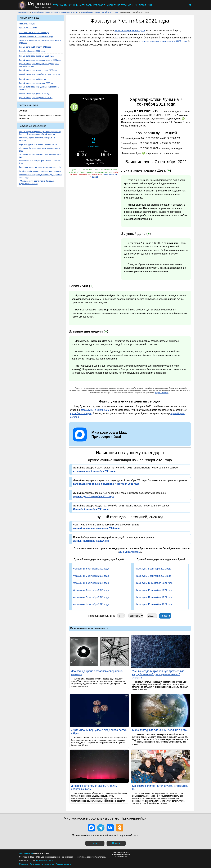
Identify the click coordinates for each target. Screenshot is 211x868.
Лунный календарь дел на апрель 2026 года (38, 70)
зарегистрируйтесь (110, 174)
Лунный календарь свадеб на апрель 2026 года (39, 74)
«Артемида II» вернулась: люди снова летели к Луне (39, 149)
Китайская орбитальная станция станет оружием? (41, 171)
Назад (95, 843)
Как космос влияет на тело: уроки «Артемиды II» (40, 167)
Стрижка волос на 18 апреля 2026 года (36, 37)
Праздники (145, 5)
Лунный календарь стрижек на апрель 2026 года (40, 60)
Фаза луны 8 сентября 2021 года (153, 569)
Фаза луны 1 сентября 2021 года (91, 604)
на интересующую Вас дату (129, 31)
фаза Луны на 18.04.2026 (95, 410)
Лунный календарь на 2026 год (32, 79)
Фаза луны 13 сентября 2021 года (154, 604)
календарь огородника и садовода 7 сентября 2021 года (106, 484)
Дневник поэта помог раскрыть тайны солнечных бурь (40, 162)
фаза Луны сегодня (81, 413)
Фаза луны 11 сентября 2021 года (154, 590)
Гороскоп (99, 5)
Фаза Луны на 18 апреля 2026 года (34, 33)
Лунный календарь (80, 5)
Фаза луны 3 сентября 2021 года (91, 590)
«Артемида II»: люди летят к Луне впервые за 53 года (40, 156)
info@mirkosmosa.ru (45, 860)
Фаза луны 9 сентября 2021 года (153, 576)
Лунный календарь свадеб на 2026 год (36, 98)
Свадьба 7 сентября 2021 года (91, 509)
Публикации (60, 5)
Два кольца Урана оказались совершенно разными (37, 139)
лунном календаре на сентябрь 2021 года (164, 41)
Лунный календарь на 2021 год (65, 12)
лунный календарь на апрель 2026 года (96, 528)
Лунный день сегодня (28, 28)
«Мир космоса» (26, 853)
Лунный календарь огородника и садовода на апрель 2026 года (39, 65)
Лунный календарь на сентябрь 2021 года (100, 12)
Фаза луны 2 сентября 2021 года (91, 597)
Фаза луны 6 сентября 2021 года (91, 569)
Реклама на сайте (63, 864)
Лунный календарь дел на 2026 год (34, 93)
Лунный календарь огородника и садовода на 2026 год (39, 88)
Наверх (116, 843)
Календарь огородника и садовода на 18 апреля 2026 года (40, 42)
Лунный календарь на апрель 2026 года (36, 56)
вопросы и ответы (162, 393)
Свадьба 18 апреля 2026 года (32, 51)
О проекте (24, 864)
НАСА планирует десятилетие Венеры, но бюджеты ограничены (37, 182)
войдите (95, 177)
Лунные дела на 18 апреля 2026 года (35, 47)
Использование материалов (42, 864)
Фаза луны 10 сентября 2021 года (154, 583)
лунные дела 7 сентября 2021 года (93, 497)
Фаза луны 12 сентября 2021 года (154, 597)
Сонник (133, 5)
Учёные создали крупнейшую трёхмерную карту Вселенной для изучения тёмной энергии (40, 133)
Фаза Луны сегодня (27, 24)
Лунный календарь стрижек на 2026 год (36, 83)
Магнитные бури (117, 5)
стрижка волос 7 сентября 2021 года (94, 471)
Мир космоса (24, 12)
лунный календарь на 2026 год (91, 541)
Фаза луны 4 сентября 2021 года (91, 583)
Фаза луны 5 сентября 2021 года (91, 576)
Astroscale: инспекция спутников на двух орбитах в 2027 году (40, 176)
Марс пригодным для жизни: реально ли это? (38, 144)
